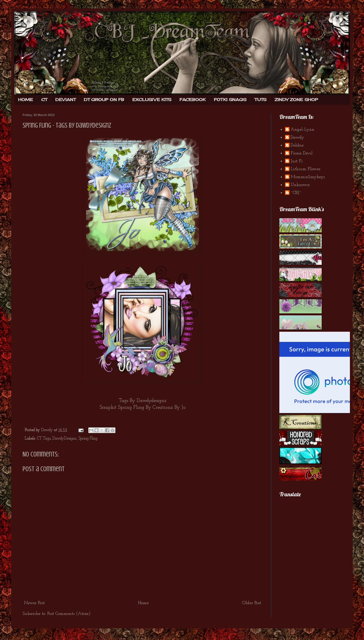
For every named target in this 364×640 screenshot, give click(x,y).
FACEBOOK (193, 100)
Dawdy (297, 137)
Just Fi (297, 161)
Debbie (297, 145)
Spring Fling (88, 439)
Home (143, 603)
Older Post (252, 603)
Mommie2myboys (308, 177)
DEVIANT (65, 100)
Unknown (300, 185)
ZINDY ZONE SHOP (296, 100)
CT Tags (44, 439)
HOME (26, 100)
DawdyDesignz (64, 439)
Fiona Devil (302, 153)
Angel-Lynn (302, 130)
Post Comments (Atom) (69, 614)
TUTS (260, 100)
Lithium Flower (306, 169)
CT (44, 100)
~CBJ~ (296, 193)
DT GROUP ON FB (104, 100)
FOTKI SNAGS (230, 100)
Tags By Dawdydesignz (143, 401)
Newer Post (34, 603)
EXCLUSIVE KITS (152, 100)
